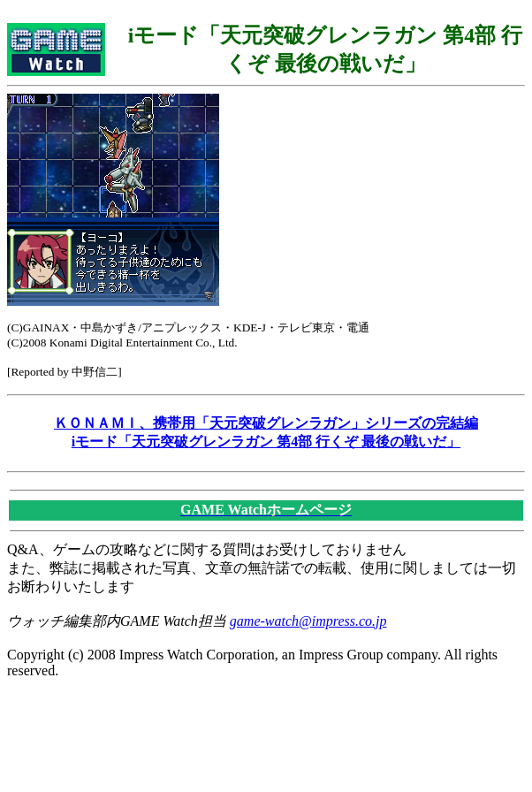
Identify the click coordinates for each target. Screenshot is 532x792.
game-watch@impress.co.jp (308, 621)
